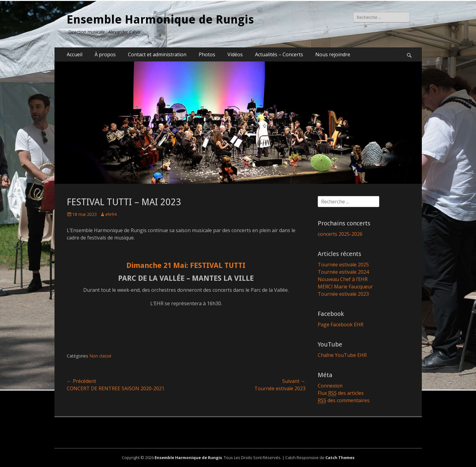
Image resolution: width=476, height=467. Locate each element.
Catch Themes (340, 458)
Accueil (75, 54)
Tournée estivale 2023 (343, 294)
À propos (105, 54)
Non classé (100, 356)
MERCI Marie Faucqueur (345, 287)
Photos (207, 54)
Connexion (330, 386)
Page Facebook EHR (341, 324)
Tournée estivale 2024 (343, 272)
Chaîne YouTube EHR (342, 355)
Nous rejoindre (333, 54)
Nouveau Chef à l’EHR (343, 279)
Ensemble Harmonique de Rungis (160, 20)
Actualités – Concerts (279, 54)
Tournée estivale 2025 (343, 265)
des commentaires (344, 400)
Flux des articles (341, 393)
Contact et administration (157, 54)
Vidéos (235, 54)
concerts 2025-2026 (340, 234)
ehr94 (111, 214)
